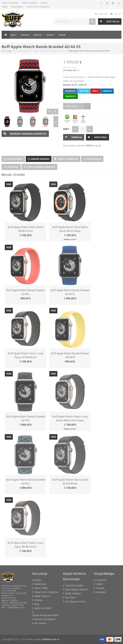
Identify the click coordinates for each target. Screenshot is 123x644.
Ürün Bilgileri (13, 159)
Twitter (84, 91)
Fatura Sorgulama (10, 3)
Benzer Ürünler (39, 159)
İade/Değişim (17, 7)
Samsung (25, 35)
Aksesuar (38, 35)
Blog (37, 604)
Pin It (95, 91)
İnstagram (101, 592)
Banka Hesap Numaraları (45, 615)
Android (50, 35)
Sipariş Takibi (41, 588)
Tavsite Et (11, 167)
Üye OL (116, 14)
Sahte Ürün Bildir (43, 608)
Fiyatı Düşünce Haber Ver (39, 167)
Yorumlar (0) (92, 159)
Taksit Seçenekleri (66, 159)
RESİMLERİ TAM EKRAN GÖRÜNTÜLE (28, 134)
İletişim (38, 580)
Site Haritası (40, 623)
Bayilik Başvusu (42, 596)
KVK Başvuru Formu (75, 602)
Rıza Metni (70, 598)
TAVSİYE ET (70, 96)
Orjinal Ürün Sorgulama (38, 7)
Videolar (38, 600)
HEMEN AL (77, 137)
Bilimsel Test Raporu (45, 619)
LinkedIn (107, 91)
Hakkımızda (40, 584)
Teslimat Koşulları (74, 586)
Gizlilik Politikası (73, 594)
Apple (13, 35)
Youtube (100, 588)
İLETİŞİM (62, 35)
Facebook (70, 91)
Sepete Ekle (100, 137)
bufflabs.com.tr (51, 639)
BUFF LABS (78, 85)
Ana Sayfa (6, 35)
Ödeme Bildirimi (30, 3)
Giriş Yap (101, 14)
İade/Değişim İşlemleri (76, 590)
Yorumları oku (70, 70)
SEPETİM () (113, 21)
